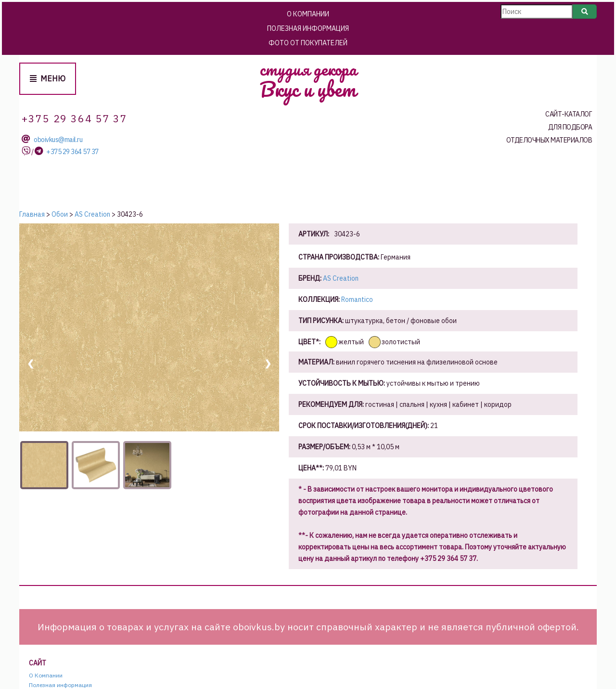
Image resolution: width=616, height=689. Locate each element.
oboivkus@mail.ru (58, 140)
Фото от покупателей (308, 43)
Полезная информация (308, 28)
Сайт (38, 663)
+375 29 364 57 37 (72, 152)
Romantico (357, 299)
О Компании (308, 14)
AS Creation (341, 278)
